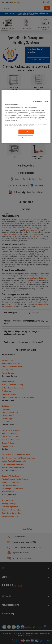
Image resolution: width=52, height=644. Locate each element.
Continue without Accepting (41, 101)
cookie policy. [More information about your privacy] (29, 126)
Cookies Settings (25, 138)
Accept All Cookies (26, 132)
